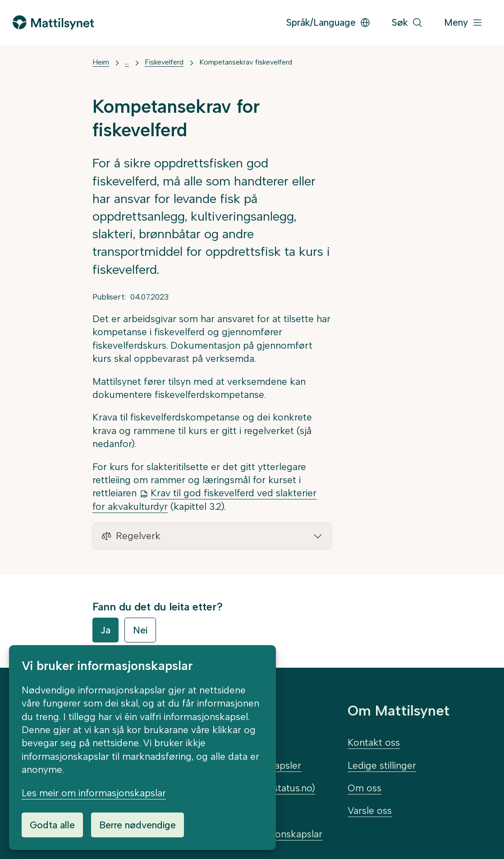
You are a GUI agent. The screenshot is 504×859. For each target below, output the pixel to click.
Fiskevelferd (164, 62)
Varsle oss (370, 811)
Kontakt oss (374, 742)
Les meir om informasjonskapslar (94, 793)
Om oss (364, 788)
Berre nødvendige (137, 825)
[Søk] (407, 23)
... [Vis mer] (127, 62)
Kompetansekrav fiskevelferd (246, 62)
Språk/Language (328, 22)
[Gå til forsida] (53, 22)
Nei (140, 630)
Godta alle (52, 825)
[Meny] (463, 23)
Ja (105, 630)
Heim (101, 62)
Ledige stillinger (382, 765)
